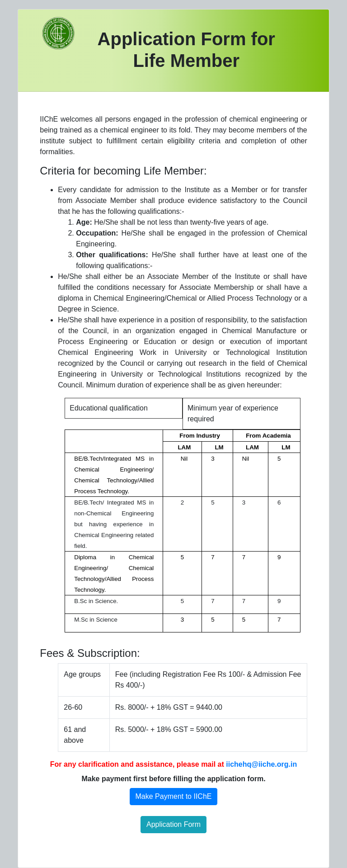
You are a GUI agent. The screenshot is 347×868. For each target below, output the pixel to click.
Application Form (173, 824)
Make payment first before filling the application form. (173, 779)
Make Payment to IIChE (174, 796)
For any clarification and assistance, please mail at (173, 764)
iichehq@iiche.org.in (261, 764)
